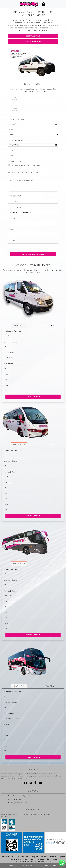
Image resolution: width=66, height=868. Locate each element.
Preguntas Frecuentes (40, 857)
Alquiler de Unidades (37, 859)
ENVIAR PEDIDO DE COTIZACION (33, 254)
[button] (12, 63)
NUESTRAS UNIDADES (33, 41)
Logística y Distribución (25, 861)
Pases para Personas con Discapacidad (15, 857)
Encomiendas (52, 859)
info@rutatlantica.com (19, 803)
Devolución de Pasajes (44, 861)
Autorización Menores (19, 859)
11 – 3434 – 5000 (17, 799)
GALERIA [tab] (50, 325)
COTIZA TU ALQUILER (33, 36)
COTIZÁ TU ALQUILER (33, 397)
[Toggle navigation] (44, 4)
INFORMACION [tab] (19, 325)
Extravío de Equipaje (58, 857)
